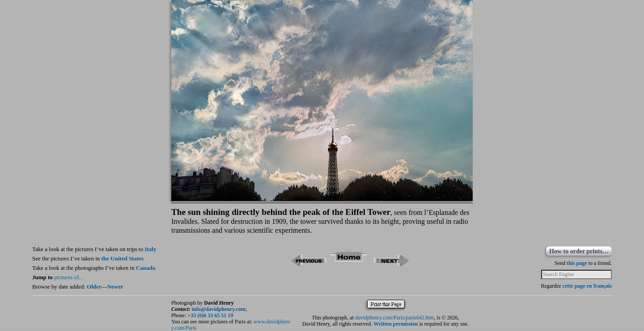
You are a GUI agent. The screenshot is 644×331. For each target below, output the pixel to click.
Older (94, 287)
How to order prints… (579, 251)
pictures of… (69, 277)
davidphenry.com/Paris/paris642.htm (395, 318)
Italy (150, 249)
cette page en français (587, 286)
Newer (115, 287)
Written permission (396, 324)
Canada (146, 268)
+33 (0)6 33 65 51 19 (210, 315)
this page (577, 263)
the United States (123, 258)
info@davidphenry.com (219, 309)
